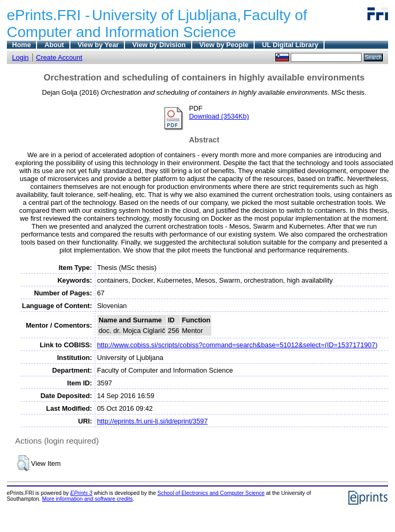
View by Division (159, 45)
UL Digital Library (290, 45)
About (54, 45)
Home (22, 45)
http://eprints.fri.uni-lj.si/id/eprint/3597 (152, 421)
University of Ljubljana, (167, 15)
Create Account (59, 57)
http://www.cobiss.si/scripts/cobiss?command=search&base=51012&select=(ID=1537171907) (237, 345)
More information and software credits (87, 499)
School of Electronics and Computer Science (211, 493)
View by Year (98, 45)
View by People (224, 45)
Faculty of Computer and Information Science (157, 24)
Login (20, 57)
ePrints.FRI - (48, 15)
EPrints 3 (82, 493)
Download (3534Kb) (219, 116)
